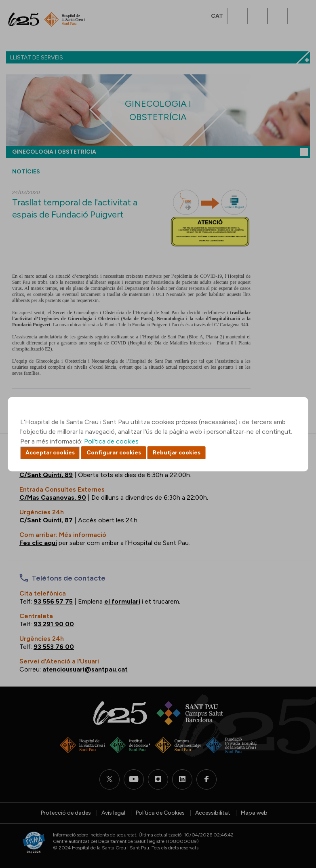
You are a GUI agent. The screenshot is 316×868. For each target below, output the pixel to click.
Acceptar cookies (50, 453)
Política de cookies (111, 441)
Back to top (296, 817)
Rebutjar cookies (177, 453)
